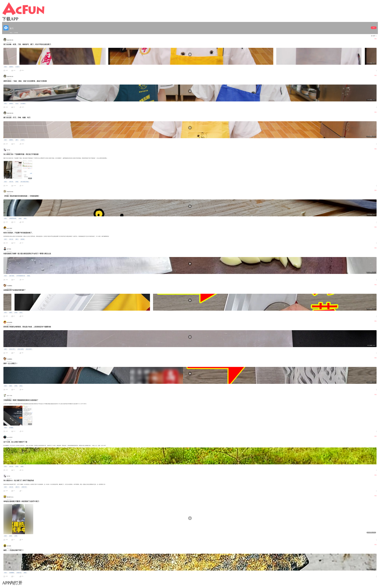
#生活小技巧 (29, 349)
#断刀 (17, 239)
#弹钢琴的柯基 (13, 218)
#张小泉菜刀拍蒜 (25, 182)
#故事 (22, 466)
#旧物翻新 (12, 573)
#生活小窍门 (12, 349)
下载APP (10, 19)
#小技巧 (17, 67)
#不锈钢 (11, 428)
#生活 (17, 104)
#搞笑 (25, 218)
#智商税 (22, 239)
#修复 (25, 573)
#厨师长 (11, 67)
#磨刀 (17, 140)
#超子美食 (12, 276)
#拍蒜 (17, 182)
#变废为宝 (19, 573)
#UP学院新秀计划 (21, 276)
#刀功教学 (23, 104)
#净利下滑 (24, 487)
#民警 (16, 536)
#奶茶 (11, 536)
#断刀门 (17, 487)
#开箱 (16, 312)
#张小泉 (11, 182)
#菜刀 (6, 67)
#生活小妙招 (21, 349)
